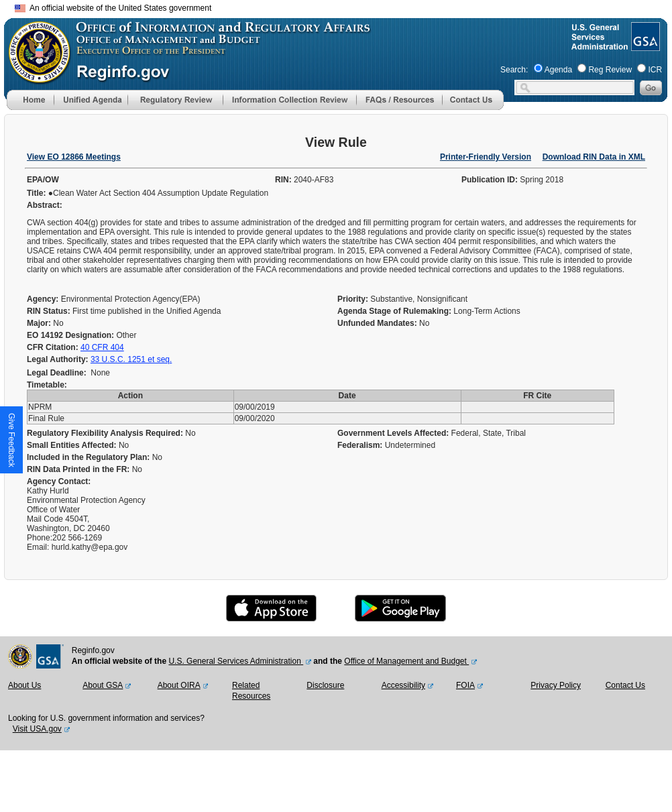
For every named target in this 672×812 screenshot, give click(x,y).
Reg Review (610, 70)
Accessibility (403, 685)
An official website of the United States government (113, 8)
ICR (655, 70)
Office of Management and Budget (406, 661)
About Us (24, 685)
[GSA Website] (644, 46)
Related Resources (251, 691)
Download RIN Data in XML (594, 157)
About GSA (103, 685)
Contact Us (625, 685)
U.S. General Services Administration (236, 661)
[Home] (30, 107)
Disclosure (325, 685)
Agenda (558, 70)
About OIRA (179, 685)
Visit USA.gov (37, 729)
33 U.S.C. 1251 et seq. (131, 359)
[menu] (91, 100)
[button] (91, 100)
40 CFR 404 (102, 347)
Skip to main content (344, 6)
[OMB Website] (35, 77)
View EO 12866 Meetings (74, 157)
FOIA (465, 685)
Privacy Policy (556, 685)
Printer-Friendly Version (486, 157)
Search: (514, 70)
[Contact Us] (473, 107)
